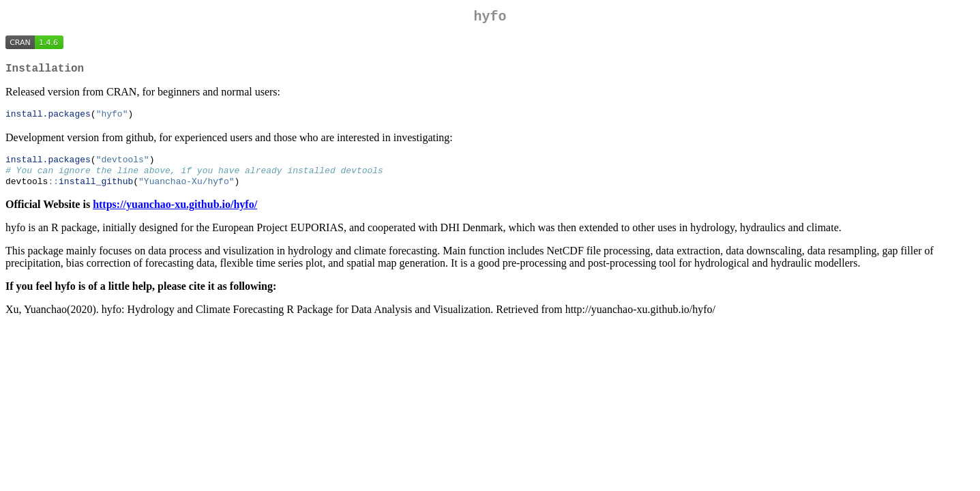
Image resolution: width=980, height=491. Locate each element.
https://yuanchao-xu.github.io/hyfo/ (175, 214)
